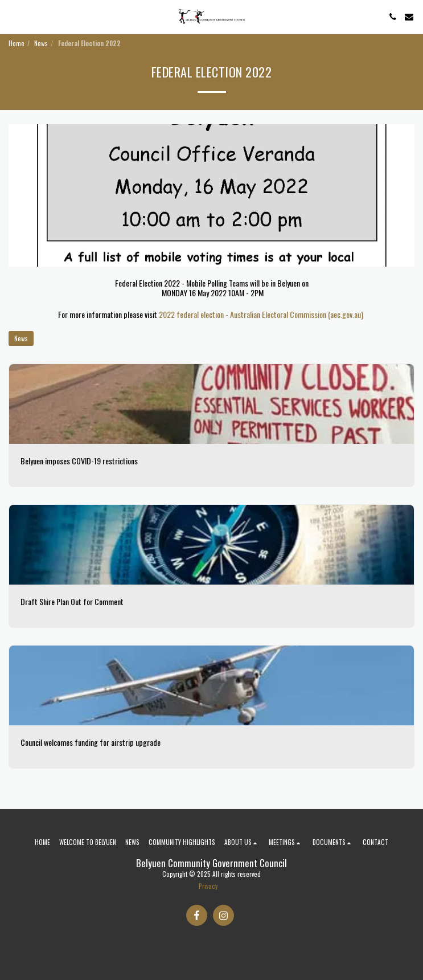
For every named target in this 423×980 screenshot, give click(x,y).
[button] (13, 17)
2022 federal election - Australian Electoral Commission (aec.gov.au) (261, 314)
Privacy (208, 886)
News (41, 43)
